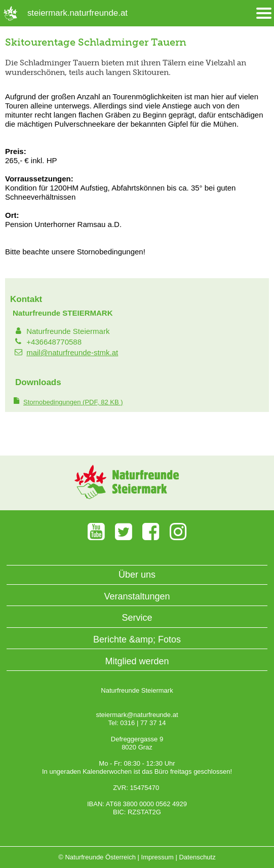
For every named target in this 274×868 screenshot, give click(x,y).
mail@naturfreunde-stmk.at (72, 352)
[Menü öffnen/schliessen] (264, 13)
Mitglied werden (137, 661)
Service (137, 618)
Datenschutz (197, 857)
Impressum (158, 857)
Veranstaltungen (137, 596)
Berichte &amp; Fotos (137, 639)
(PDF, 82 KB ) (73, 402)
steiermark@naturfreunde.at (137, 715)
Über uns (137, 575)
